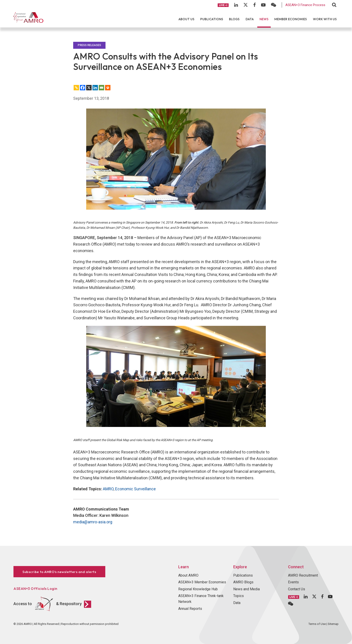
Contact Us (297, 589)
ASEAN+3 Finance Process (305, 5)
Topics (239, 596)
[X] (89, 88)
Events (293, 582)
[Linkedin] (95, 88)
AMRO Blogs (243, 582)
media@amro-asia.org (93, 522)
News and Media (246, 589)
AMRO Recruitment (303, 575)
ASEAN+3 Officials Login (35, 588)
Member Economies (291, 19)
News (264, 19)
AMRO (108, 489)
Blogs (234, 19)
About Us (186, 19)
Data (250, 19)
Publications (212, 19)
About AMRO (188, 575)
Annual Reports (190, 609)
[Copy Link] (76, 88)
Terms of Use (317, 624)
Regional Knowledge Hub (198, 589)
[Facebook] (83, 88)
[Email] (101, 88)
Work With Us (325, 19)
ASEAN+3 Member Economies (202, 582)
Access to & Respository (52, 604)
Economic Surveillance (135, 489)
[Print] (108, 88)
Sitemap (333, 624)
